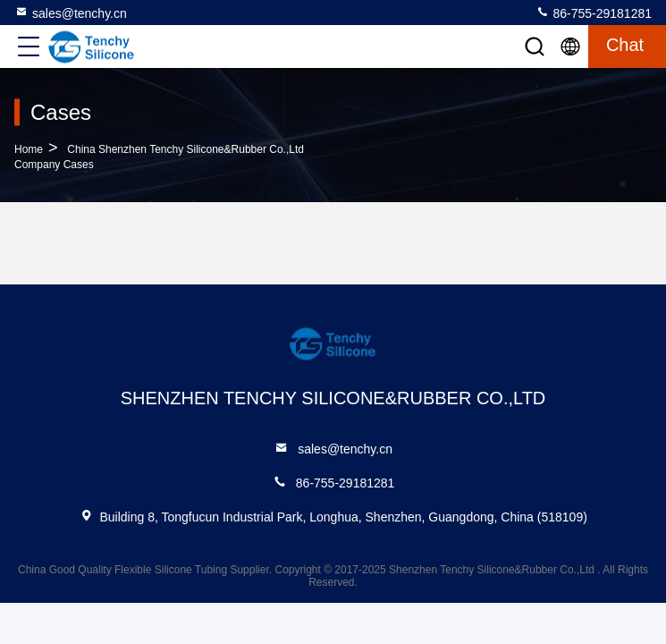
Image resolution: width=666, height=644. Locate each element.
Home (29, 149)
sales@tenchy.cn (71, 13)
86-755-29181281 (594, 13)
